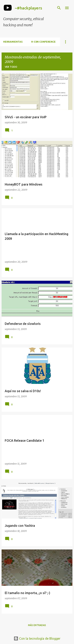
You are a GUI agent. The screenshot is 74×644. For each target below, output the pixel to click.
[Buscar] (59, 8)
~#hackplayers (28, 8)
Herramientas (13, 42)
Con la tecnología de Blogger (37, 638)
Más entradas (37, 625)
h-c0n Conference (43, 42)
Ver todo (11, 67)
